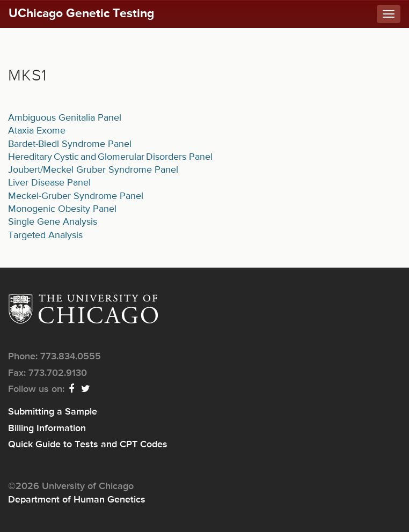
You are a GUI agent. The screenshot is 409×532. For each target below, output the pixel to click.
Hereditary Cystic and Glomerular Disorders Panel (110, 157)
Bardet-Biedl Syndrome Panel (70, 144)
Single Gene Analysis (53, 222)
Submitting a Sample (53, 412)
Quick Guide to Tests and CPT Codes (88, 445)
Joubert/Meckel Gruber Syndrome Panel (93, 170)
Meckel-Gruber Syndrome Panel (76, 196)
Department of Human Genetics (77, 500)
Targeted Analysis (45, 235)
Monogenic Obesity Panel (62, 209)
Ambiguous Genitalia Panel (65, 118)
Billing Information (47, 428)
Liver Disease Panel (49, 183)
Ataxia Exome (37, 131)
